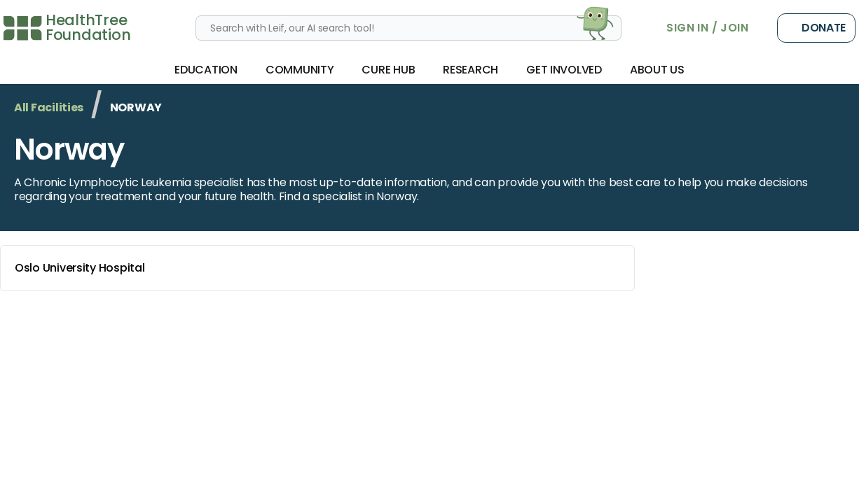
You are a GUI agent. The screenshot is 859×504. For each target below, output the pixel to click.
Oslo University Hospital (320, 268)
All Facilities (49, 107)
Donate (816, 28)
